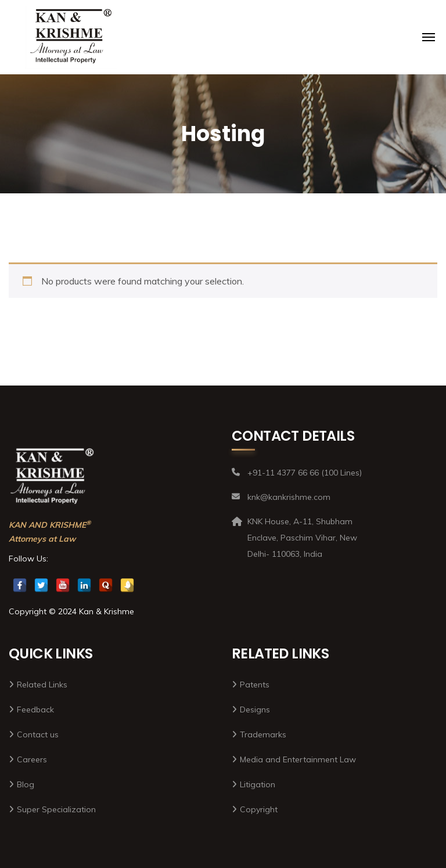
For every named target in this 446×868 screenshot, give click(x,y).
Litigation (258, 784)
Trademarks (263, 734)
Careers (32, 759)
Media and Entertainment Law (298, 759)
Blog (26, 784)
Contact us (38, 734)
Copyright (259, 809)
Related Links (42, 685)
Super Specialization (56, 809)
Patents (255, 685)
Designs (255, 709)
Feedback (35, 709)
